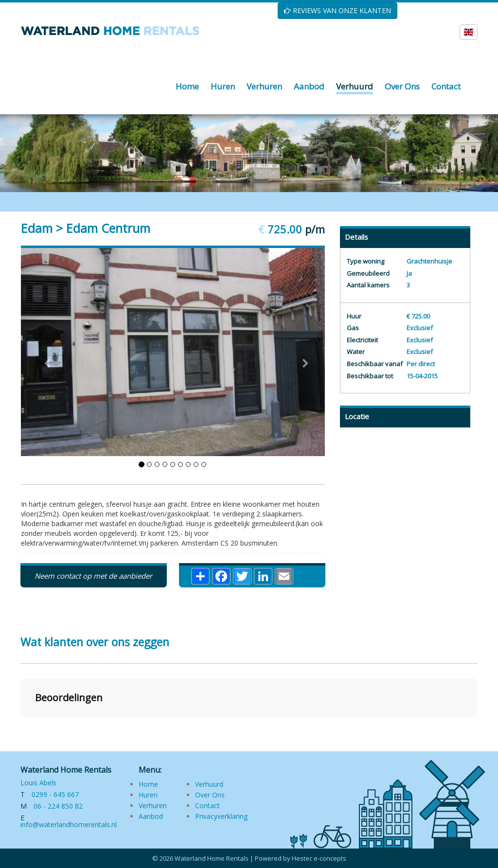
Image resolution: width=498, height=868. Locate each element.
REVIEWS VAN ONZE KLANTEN (338, 10)
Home (148, 784)
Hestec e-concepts (319, 858)
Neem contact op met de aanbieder (93, 576)
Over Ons (210, 795)
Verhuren (153, 806)
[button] (20, 727)
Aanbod (151, 816)
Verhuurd (209, 784)
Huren (148, 795)
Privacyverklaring (221, 816)
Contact (207, 806)
